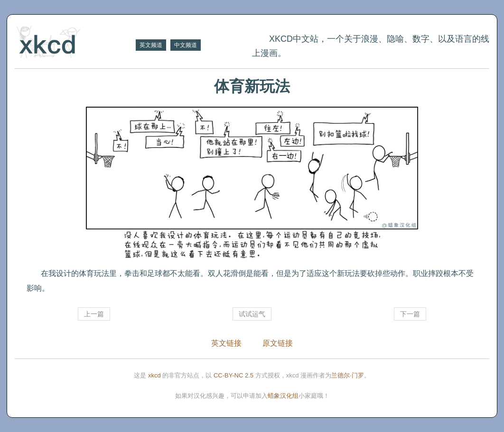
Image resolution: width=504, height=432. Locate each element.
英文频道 (151, 45)
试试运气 (252, 314)
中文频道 (186, 45)
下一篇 (410, 314)
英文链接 (226, 343)
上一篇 (94, 314)
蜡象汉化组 (283, 396)
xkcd (154, 375)
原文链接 (278, 343)
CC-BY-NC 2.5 (233, 375)
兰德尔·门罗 (348, 375)
